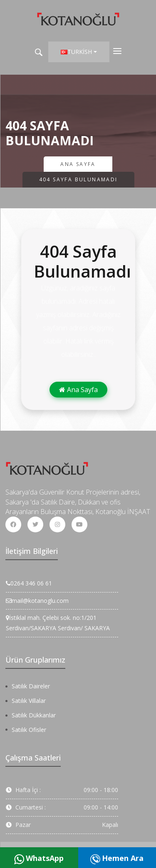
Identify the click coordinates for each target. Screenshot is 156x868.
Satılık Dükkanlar (34, 715)
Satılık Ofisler (29, 730)
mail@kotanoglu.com (37, 601)
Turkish (76, 52)
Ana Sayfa (78, 164)
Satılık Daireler (31, 686)
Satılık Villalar (29, 701)
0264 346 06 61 (29, 583)
